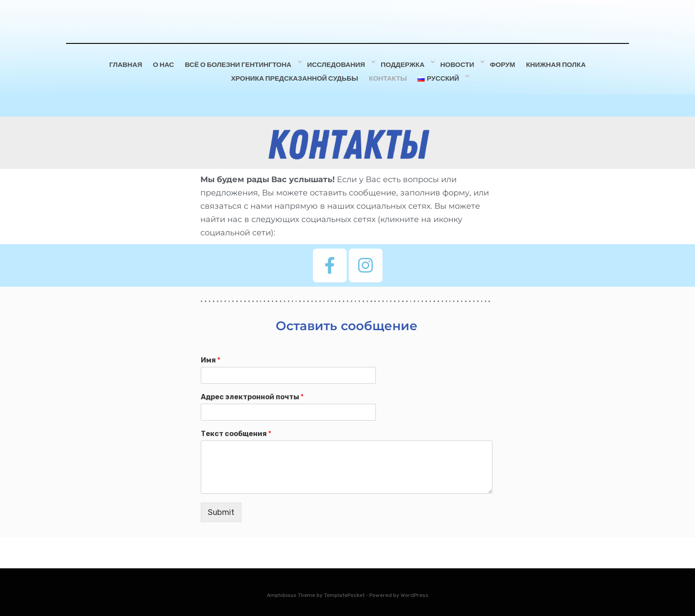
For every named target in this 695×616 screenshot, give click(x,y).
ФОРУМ (501, 63)
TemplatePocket (344, 591)
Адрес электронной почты (252, 393)
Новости (457, 63)
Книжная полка (558, 63)
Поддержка (404, 63)
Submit (221, 508)
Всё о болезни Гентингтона (243, 63)
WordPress (415, 591)
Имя (211, 356)
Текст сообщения (236, 429)
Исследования (339, 63)
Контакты (390, 75)
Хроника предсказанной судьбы (293, 75)
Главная (124, 63)
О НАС (166, 63)
